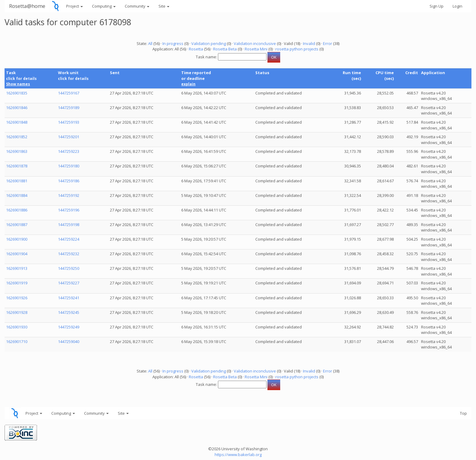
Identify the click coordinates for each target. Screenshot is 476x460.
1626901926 (17, 298)
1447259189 (69, 108)
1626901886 (17, 210)
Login (457, 6)
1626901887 (17, 225)
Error (328, 43)
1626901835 (17, 93)
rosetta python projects (297, 49)
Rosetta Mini (256, 49)
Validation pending (209, 43)
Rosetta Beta (225, 49)
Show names (18, 84)
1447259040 (69, 342)
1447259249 (69, 327)
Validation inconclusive (255, 43)
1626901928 (17, 312)
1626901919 (17, 283)
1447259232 (69, 254)
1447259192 (69, 195)
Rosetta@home (27, 6)
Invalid (309, 43)
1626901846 (17, 108)
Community (137, 6)
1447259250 (69, 268)
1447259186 (69, 181)
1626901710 (17, 342)
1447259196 (69, 210)
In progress (173, 43)
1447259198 (69, 225)
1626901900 (17, 239)
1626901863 (17, 151)
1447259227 (69, 283)
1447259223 (69, 151)
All (150, 43)
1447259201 (69, 137)
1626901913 (17, 268)
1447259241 (69, 298)
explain (188, 84)
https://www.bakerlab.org (238, 455)
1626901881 (17, 181)
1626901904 (17, 254)
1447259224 (69, 239)
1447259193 (69, 122)
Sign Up (437, 6)
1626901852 (17, 137)
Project (75, 6)
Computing (104, 6)
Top (463, 413)
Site (164, 6)
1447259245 (69, 312)
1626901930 (17, 327)
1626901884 (17, 195)
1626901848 (17, 122)
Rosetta (196, 49)
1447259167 (69, 93)
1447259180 (69, 166)
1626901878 (17, 166)
